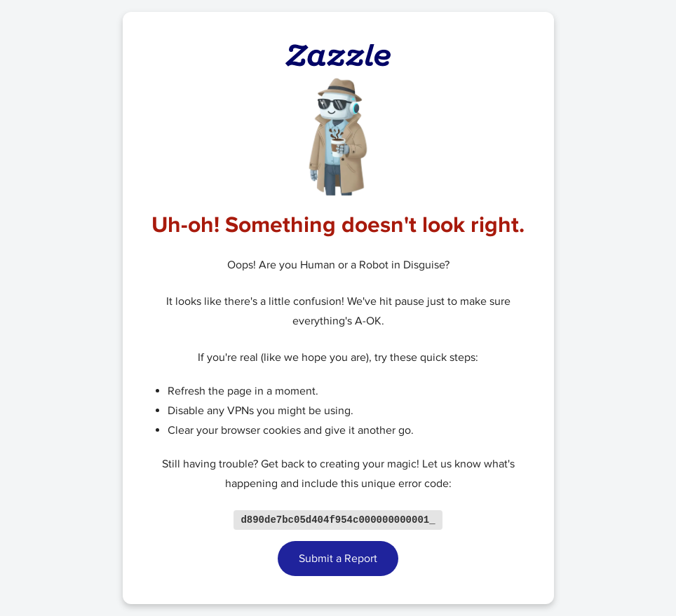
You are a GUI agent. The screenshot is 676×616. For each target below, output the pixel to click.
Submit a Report (338, 559)
